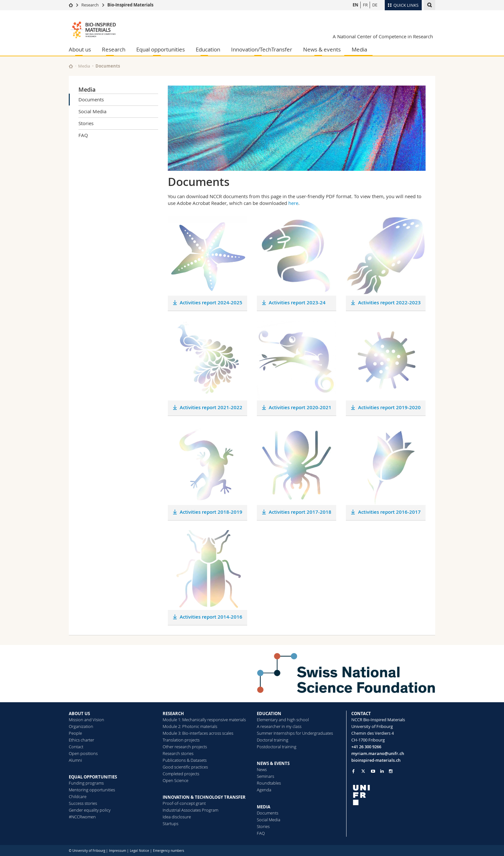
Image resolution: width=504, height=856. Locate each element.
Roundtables (269, 783)
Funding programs (86, 783)
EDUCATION (269, 713)
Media (359, 49)
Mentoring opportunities (92, 790)
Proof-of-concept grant (184, 803)
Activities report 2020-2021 (300, 407)
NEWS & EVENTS (273, 763)
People (75, 733)
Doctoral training (273, 740)
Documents (91, 99)
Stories (86, 123)
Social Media (92, 111)
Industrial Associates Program (190, 810)
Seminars (265, 776)
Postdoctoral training (277, 747)
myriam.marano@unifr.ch (378, 753)
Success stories (83, 803)
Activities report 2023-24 (297, 303)
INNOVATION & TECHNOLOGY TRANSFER (204, 797)
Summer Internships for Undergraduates (295, 733)
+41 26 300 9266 (366, 747)
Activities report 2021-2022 (211, 407)
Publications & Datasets (185, 760)
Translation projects (181, 740)
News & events (322, 49)
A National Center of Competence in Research (383, 36)
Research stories (178, 753)
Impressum (117, 851)
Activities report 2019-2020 (389, 407)
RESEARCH (173, 713)
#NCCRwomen (82, 817)
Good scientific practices (185, 767)
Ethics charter (81, 740)
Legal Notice (139, 851)
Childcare (78, 796)
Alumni (75, 760)
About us (80, 49)
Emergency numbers (169, 851)
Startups (171, 824)
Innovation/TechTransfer (262, 49)
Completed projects (181, 774)
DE (375, 5)
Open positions (83, 753)
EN (355, 5)
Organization (81, 726)
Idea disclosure (177, 817)
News (262, 769)
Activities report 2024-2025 (211, 303)
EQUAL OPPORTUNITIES (93, 777)
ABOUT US (79, 713)
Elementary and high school (283, 720)
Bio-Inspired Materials (130, 5)
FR (365, 5)
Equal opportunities (161, 49)
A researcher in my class (279, 726)
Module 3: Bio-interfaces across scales (198, 733)
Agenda (264, 790)
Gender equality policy (90, 810)
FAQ (83, 135)
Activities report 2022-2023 (389, 303)
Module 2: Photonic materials (190, 726)
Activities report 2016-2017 (389, 512)
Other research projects (185, 747)
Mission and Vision (86, 720)
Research (90, 5)
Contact (76, 747)
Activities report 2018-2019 (211, 512)
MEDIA (264, 807)
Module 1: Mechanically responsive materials (204, 720)
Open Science (175, 780)
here (293, 203)
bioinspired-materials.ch (376, 760)
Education (208, 49)
